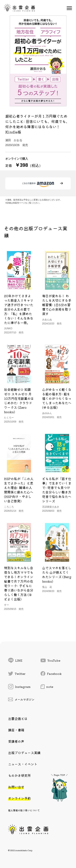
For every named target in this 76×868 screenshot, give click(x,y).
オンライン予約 (19, 798)
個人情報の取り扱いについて (24, 810)
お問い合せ (16, 787)
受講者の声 (16, 741)
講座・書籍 (16, 730)
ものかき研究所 (19, 775)
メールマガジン (21, 699)
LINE (15, 660)
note (47, 687)
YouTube (50, 660)
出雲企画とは (18, 718)
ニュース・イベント (23, 764)
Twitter (17, 674)
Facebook (51, 673)
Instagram (19, 687)
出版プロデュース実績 (24, 753)
